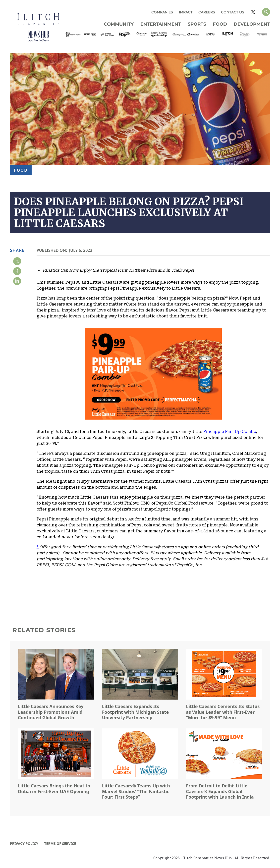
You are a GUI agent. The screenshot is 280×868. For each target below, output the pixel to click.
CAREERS (207, 12)
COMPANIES (162, 12)
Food (220, 24)
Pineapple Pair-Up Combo (230, 432)
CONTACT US (233, 12)
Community (119, 24)
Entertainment (161, 24)
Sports (197, 24)
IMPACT (186, 12)
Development (252, 24)
